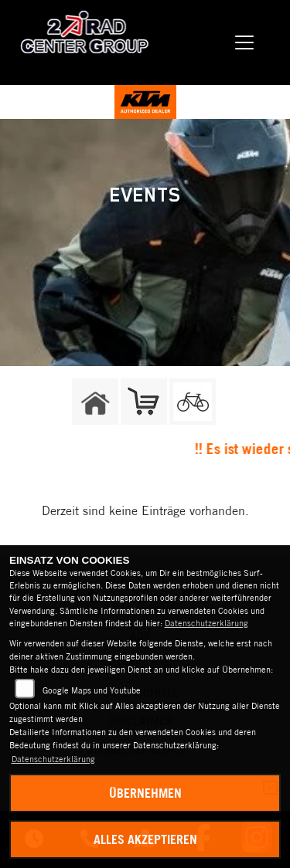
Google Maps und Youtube (92, 690)
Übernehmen (145, 793)
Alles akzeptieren (145, 839)
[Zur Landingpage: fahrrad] (193, 402)
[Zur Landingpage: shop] (144, 402)
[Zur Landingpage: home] (95, 402)
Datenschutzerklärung (206, 623)
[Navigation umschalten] (245, 42)
